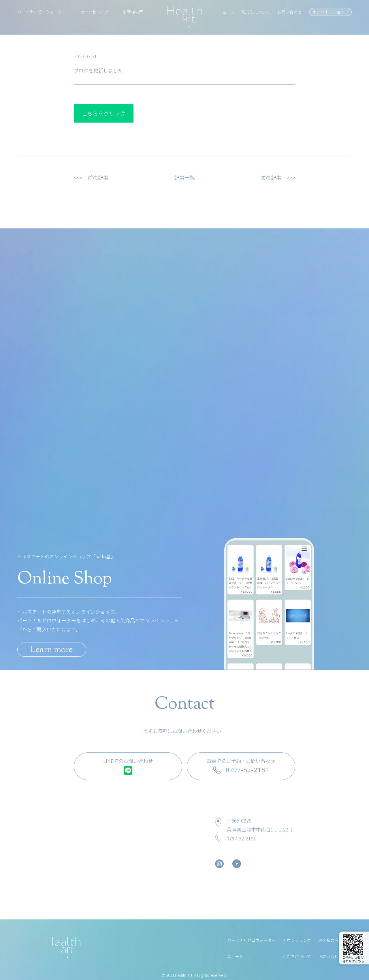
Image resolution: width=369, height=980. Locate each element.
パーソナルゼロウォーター (42, 12)
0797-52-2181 (241, 838)
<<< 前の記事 (91, 177)
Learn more (52, 650)
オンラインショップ (330, 12)
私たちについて (256, 12)
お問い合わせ (289, 12)
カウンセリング (94, 12)
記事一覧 (184, 177)
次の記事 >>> (278, 177)
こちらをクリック (103, 113)
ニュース (226, 12)
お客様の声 (133, 12)
